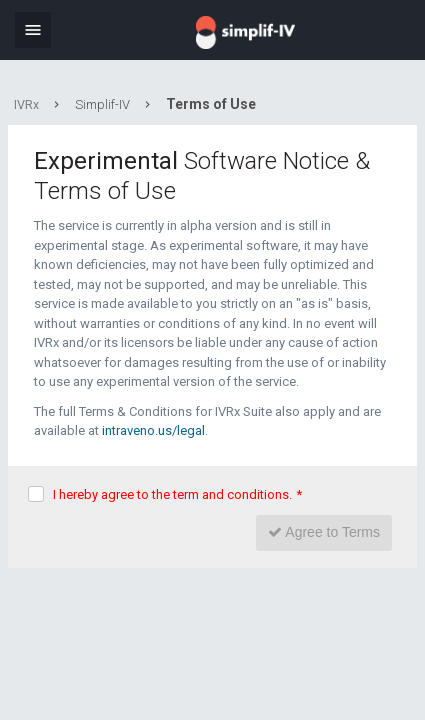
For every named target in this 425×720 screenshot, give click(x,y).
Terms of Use (211, 104)
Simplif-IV (102, 104)
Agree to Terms (324, 532)
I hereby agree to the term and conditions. (177, 494)
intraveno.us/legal (153, 430)
